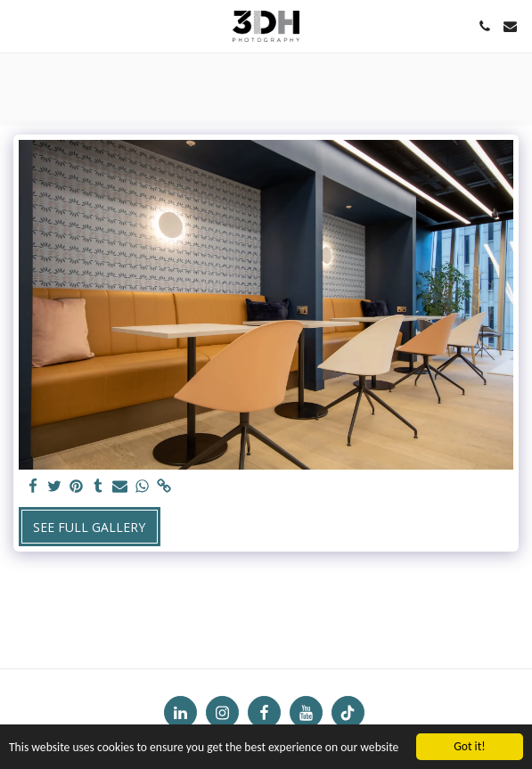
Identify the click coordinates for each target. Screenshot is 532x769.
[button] (20, 25)
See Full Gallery (89, 527)
